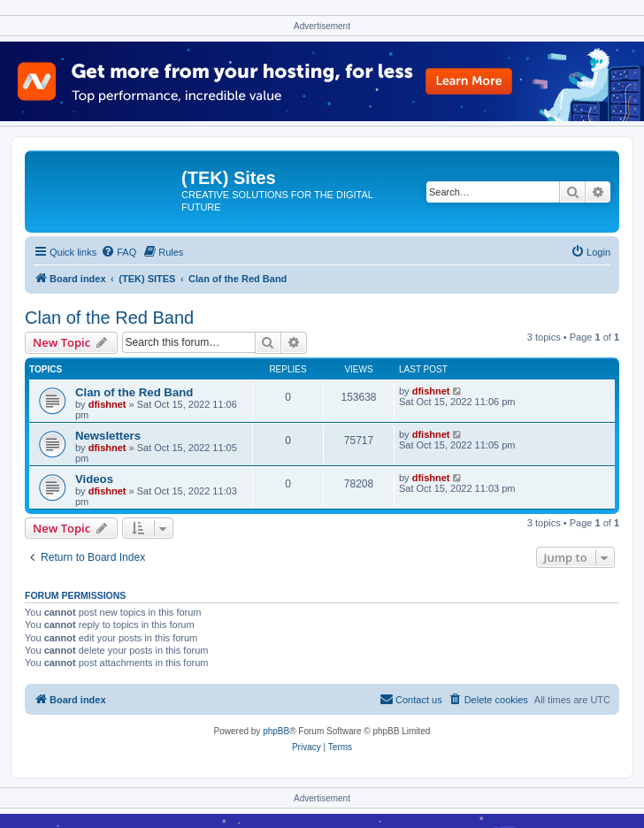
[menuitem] (119, 252)
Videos (94, 479)
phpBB (276, 731)
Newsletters (108, 436)
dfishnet (107, 404)
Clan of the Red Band (109, 318)
